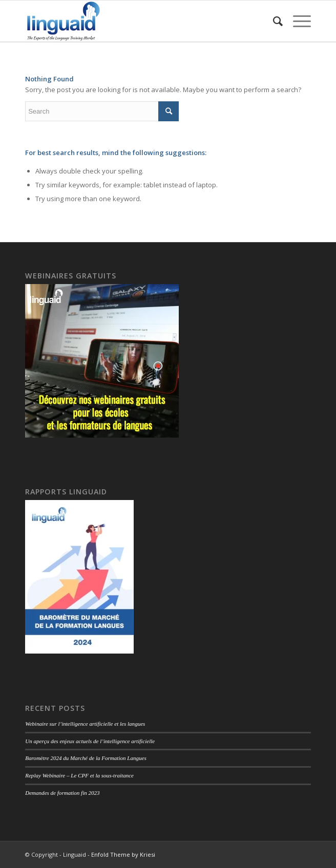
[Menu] (297, 21)
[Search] (273, 21)
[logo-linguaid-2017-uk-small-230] (139, 21)
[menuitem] (273, 21)
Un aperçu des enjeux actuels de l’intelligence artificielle (90, 741)
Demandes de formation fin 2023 (62, 793)
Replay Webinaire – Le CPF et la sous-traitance (79, 775)
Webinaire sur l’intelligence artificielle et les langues (85, 724)
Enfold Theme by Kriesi (123, 854)
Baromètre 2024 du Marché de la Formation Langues (86, 758)
